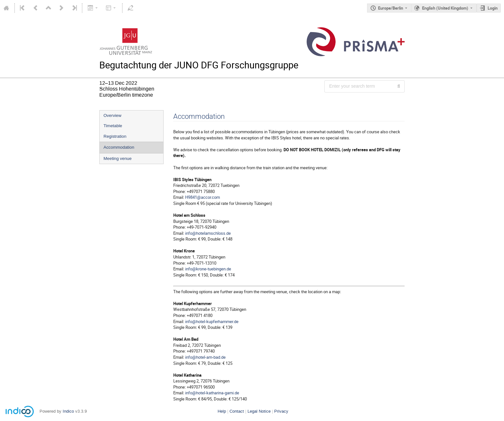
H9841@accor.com (203, 197)
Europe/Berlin (391, 8)
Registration (115, 136)
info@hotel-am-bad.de (205, 357)
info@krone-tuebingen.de (208, 269)
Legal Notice (259, 411)
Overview (113, 115)
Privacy (281, 411)
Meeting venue (117, 158)
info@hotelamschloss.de (208, 233)
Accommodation (119, 147)
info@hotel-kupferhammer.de (212, 321)
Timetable (113, 126)
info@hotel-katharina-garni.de (212, 393)
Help (222, 411)
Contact (237, 411)
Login (493, 8)
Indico (68, 411)
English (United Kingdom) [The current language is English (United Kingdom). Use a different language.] (445, 8)
